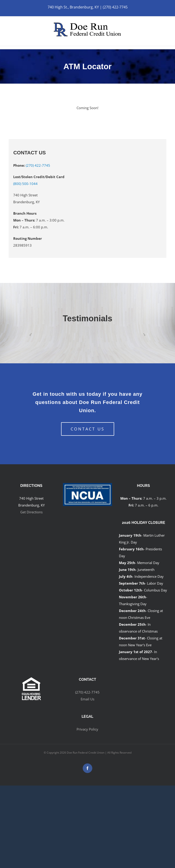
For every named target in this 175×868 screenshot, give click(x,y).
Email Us (87, 699)
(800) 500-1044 (25, 184)
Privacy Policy (87, 729)
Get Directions (31, 512)
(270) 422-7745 (38, 165)
